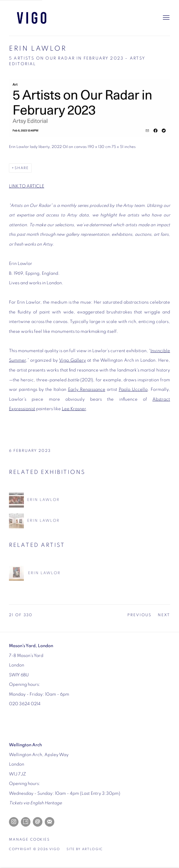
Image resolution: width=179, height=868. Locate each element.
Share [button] (22, 168)
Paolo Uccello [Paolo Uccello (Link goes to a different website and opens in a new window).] (133, 389)
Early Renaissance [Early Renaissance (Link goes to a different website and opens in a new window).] (87, 389)
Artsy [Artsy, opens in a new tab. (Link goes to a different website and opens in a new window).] (26, 822)
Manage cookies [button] (29, 840)
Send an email (38, 822)
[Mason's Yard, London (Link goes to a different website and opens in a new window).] (31, 646)
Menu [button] (166, 18)
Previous (140, 615)
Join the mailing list (50, 822)
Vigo (39, 18)
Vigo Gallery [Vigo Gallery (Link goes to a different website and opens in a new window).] (72, 360)
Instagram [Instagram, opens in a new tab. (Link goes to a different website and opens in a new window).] (14, 822)
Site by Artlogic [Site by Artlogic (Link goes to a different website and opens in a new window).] (85, 849)
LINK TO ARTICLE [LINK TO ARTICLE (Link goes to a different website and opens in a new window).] (27, 186)
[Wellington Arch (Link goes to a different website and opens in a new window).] (25, 745)
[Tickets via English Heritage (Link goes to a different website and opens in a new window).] (35, 803)
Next (164, 615)
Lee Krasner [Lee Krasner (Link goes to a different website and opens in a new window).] (74, 409)
